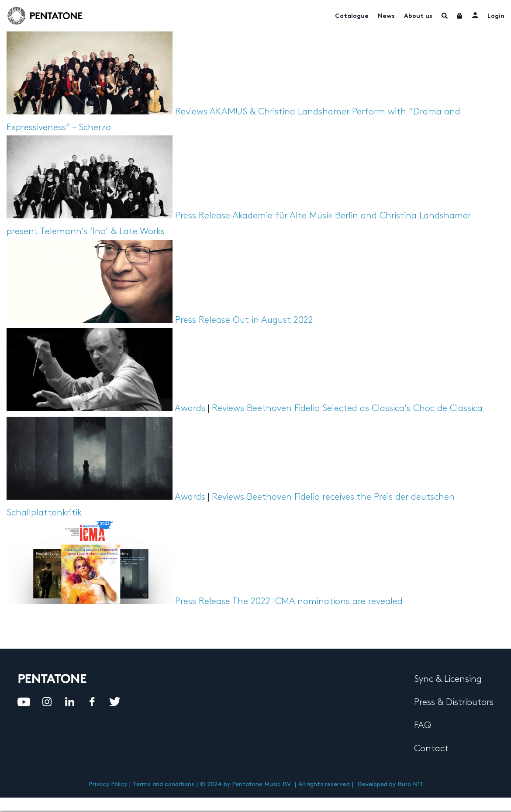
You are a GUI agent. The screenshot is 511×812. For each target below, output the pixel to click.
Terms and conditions (164, 784)
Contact (431, 749)
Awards (190, 408)
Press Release (203, 216)
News (386, 16)
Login (496, 16)
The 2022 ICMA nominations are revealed (318, 601)
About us (418, 16)
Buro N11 (410, 784)
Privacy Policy (108, 784)
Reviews (191, 112)
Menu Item (445, 16)
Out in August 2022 (273, 320)
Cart (460, 16)
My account (475, 15)
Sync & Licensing (448, 679)
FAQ (423, 726)
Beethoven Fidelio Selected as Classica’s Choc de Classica (365, 408)
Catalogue (352, 16)
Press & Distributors (454, 702)
